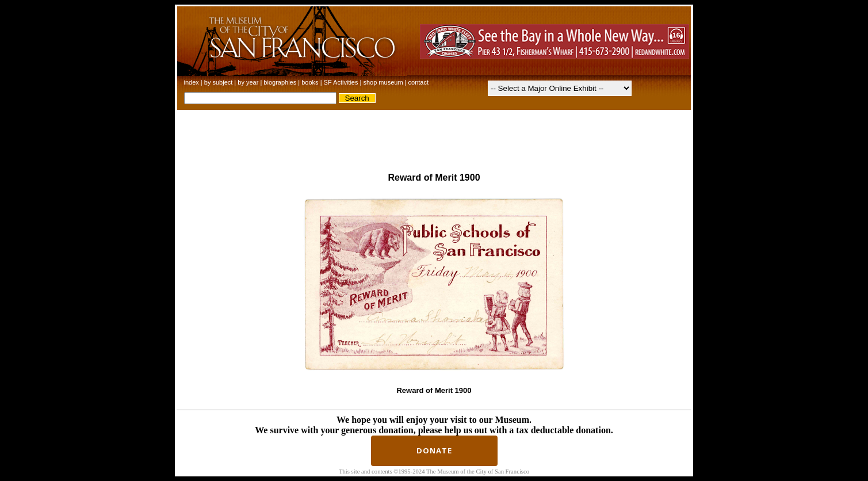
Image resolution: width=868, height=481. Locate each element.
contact (418, 82)
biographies (280, 82)
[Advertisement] (434, 136)
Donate (434, 451)
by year (248, 82)
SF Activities (341, 82)
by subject (219, 82)
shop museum (384, 82)
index (192, 82)
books (310, 82)
